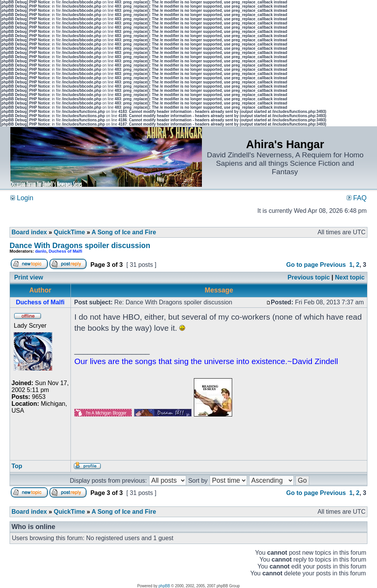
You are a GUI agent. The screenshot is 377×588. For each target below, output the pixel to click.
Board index (29, 232)
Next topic (350, 277)
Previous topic (309, 277)
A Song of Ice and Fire (124, 232)
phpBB (164, 586)
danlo (41, 251)
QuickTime (69, 232)
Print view (29, 277)
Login (22, 198)
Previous (333, 265)
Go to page (302, 265)
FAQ (357, 198)
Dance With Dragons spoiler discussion (80, 245)
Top (17, 466)
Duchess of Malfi (65, 251)
